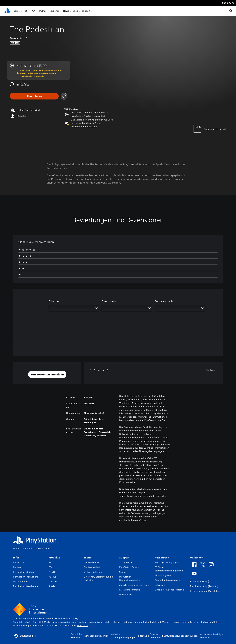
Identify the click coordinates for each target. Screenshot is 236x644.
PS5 (26, 11)
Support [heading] (124, 557)
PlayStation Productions (26, 577)
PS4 (33, 11)
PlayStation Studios (23, 572)
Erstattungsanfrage (130, 590)
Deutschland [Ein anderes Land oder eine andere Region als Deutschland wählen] (25, 636)
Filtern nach (109, 301)
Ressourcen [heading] (162, 557)
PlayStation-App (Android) (204, 586)
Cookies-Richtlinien (155, 636)
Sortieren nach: (164, 301)
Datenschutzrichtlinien (96, 636)
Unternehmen (20, 581)
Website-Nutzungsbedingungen (123, 636)
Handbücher (126, 594)
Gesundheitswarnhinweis (168, 580)
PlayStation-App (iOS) (202, 581)
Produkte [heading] (54, 557)
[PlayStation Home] (7, 11)
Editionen (54, 301)
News (66, 11)
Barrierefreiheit (92, 567)
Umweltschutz (91, 562)
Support (86, 11)
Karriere (17, 567)
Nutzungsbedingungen (167, 562)
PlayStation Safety (129, 567)
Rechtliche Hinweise (76, 636)
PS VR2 (52, 572)
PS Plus (43, 11)
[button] (47, 374)
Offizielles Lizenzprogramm (170, 590)
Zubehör (55, 11)
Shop (75, 11)
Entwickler (160, 585)
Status (123, 572)
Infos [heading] (16, 557)
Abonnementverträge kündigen (211, 636)
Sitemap (143, 636)
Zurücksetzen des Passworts (134, 585)
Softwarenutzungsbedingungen (181, 636)
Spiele (17, 11)
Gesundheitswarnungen (132, 492)
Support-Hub (126, 562)
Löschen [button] (210, 370)
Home (16, 548)
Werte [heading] (88, 557)
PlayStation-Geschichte (25, 586)
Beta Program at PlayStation (205, 591)
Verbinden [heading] (197, 557)
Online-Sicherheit (93, 572)
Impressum (19, 562)
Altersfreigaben (163, 575)
